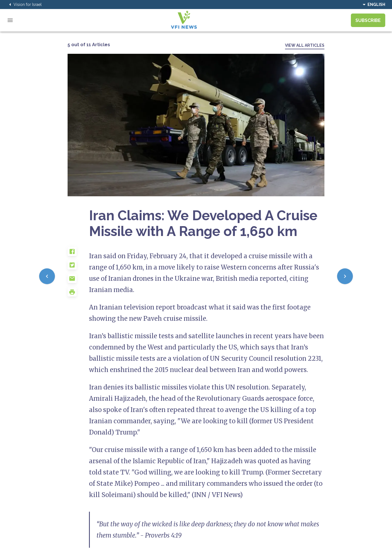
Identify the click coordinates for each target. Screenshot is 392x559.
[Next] (345, 276)
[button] (78, 254)
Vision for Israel (24, 5)
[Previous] (47, 276)
